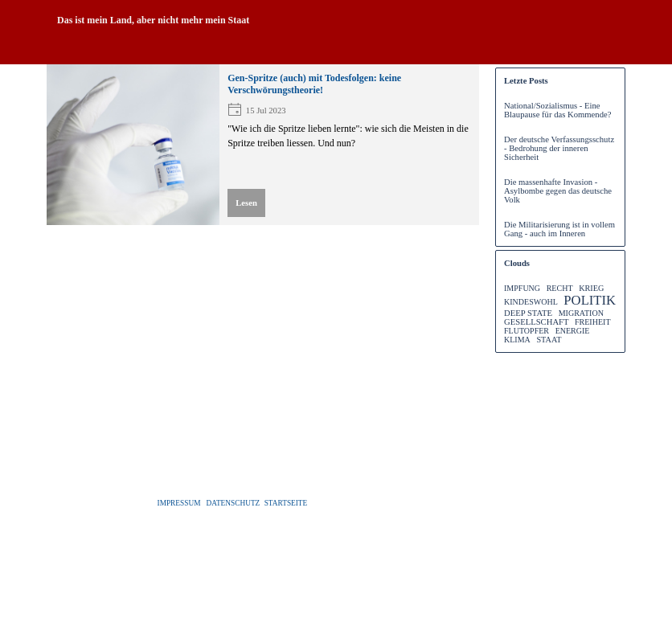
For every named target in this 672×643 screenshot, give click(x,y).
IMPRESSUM (179, 503)
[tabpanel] (336, 20)
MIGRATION (581, 313)
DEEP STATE (528, 313)
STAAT (549, 340)
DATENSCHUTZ (233, 503)
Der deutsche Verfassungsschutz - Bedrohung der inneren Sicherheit (559, 148)
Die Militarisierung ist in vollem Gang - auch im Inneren (559, 229)
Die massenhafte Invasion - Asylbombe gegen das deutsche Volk (558, 191)
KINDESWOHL (531, 302)
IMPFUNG (522, 288)
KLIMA (517, 340)
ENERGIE (573, 331)
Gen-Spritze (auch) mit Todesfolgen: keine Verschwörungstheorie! (314, 84)
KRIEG (591, 288)
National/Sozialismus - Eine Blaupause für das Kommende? (557, 110)
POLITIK (590, 300)
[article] (263, 145)
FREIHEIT (593, 322)
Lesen (246, 203)
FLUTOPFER (527, 331)
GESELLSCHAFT (536, 322)
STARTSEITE (286, 503)
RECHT (560, 288)
